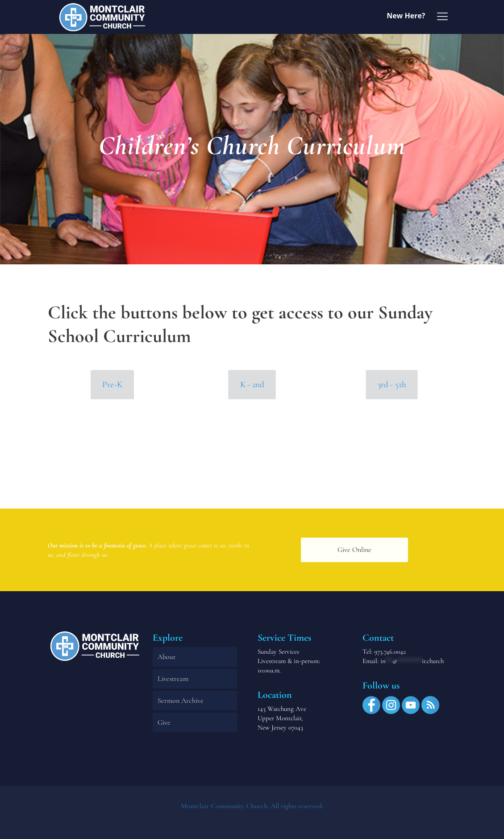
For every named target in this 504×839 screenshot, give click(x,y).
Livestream (173, 679)
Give (164, 722)
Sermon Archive (181, 701)
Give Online (354, 550)
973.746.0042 (390, 651)
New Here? (406, 16)
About (167, 657)
